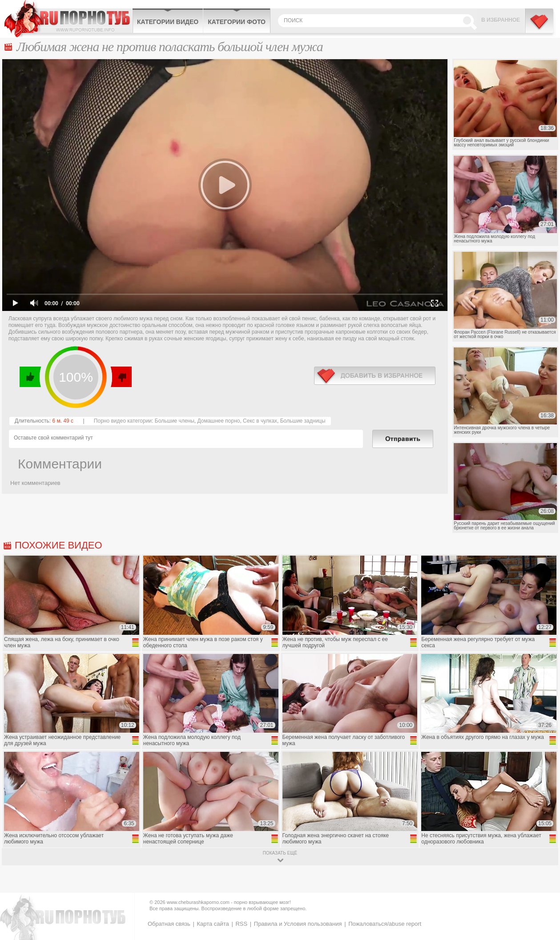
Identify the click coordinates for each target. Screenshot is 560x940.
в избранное (375, 376)
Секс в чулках (260, 421)
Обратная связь (169, 924)
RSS (241, 924)
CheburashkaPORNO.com (68, 19)
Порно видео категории (123, 421)
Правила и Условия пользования (298, 924)
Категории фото (237, 22)
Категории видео (168, 22)
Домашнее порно (218, 421)
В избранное (501, 20)
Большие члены (175, 421)
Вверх (543, 882)
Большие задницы (303, 421)
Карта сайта (213, 924)
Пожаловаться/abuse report (385, 924)
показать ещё (280, 853)
